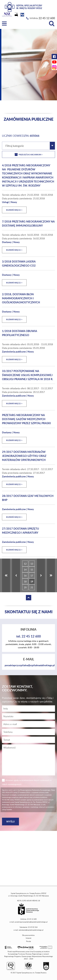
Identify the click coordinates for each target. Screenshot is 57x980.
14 (25, 570)
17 (32, 576)
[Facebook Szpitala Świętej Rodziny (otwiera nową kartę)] (54, 57)
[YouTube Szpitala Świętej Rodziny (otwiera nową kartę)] (54, 62)
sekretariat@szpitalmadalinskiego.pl (31, 930)
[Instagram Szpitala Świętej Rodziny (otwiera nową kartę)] (54, 67)
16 (25, 576)
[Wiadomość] (29, 732)
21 (32, 587)
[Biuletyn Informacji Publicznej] (17, 15)
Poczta (29, 941)
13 (32, 564)
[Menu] (4, 24)
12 (25, 564)
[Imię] (29, 709)
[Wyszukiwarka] (52, 24)
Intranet (29, 938)
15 (32, 570)
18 (25, 581)
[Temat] (29, 740)
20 (25, 587)
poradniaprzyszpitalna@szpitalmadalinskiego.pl (30, 665)
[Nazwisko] (29, 716)
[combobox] (29, 146)
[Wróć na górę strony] (29, 598)
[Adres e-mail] (29, 724)
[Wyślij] (10, 822)
